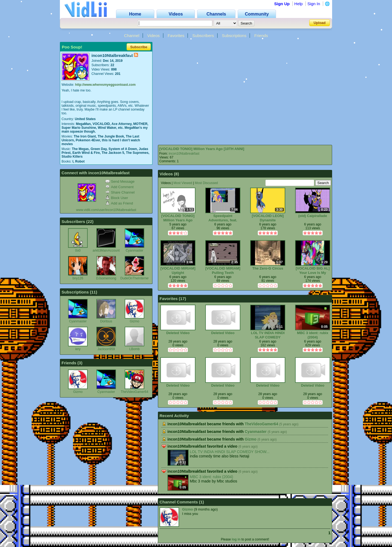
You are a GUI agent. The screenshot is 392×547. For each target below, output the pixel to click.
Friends (261, 36)
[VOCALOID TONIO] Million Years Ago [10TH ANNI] (202, 149)
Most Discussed (206, 183)
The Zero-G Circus (268, 268)
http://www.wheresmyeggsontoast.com (105, 85)
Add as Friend (119, 203)
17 (183, 299)
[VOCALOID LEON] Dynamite (268, 218)
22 (90, 221)
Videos (154, 36)
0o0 (78, 250)
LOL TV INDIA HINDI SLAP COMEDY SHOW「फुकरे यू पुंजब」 (268, 335)
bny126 (78, 278)
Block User (117, 198)
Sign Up (282, 4)
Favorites (176, 36)
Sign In (314, 4)
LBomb (134, 349)
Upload (320, 23)
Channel (132, 36)
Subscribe (139, 47)
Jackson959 (106, 349)
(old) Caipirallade (313, 216)
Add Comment (120, 187)
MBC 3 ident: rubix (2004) (313, 335)
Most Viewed (183, 183)
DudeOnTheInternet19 (137, 278)
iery (78, 349)
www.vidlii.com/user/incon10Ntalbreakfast (106, 210)
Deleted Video (178, 333)
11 (94, 292)
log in (236, 539)
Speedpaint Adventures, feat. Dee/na (223, 218)
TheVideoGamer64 (134, 392)
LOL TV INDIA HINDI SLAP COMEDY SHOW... (230, 452)
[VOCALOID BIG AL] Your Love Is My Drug (313, 271)
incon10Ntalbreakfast (184, 154)
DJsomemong (106, 278)
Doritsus (106, 321)
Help (298, 4)
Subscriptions (234, 36)
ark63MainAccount (106, 250)
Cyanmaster (135, 250)
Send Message (120, 181)
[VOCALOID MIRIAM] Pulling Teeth (223, 271)
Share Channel (120, 192)
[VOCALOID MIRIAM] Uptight (178, 271)
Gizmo (135, 321)
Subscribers (203, 36)
